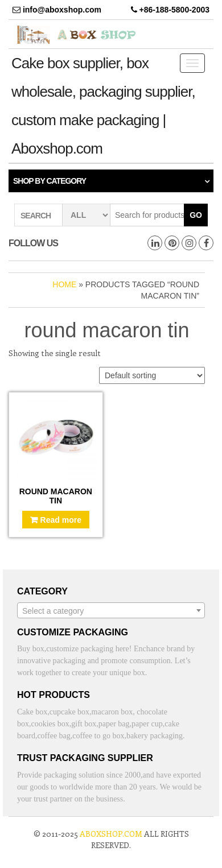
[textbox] (111, 611)
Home (64, 284)
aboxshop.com (111, 834)
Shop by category (50, 181)
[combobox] (111, 610)
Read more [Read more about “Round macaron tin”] (61, 520)
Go (196, 215)
